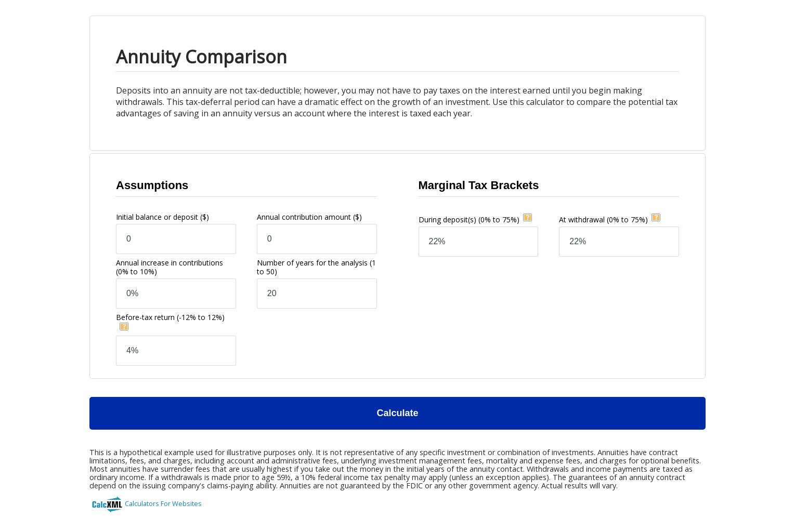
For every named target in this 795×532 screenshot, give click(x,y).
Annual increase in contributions (170, 267)
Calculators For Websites (163, 503)
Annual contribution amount (309, 217)
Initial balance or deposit (162, 217)
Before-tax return (170, 317)
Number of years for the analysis (316, 267)
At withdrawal (603, 220)
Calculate (397, 413)
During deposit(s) (469, 220)
